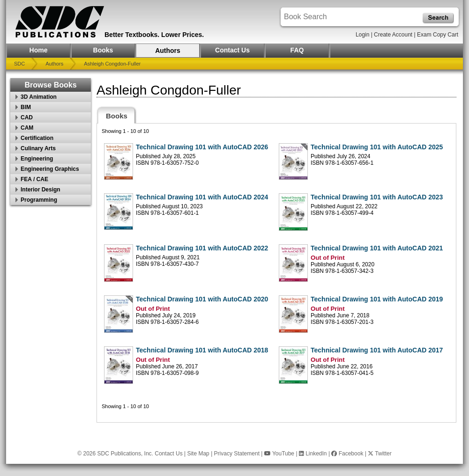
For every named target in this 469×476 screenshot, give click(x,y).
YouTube (279, 454)
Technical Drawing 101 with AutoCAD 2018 (202, 350)
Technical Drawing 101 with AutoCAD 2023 (377, 197)
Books (103, 50)
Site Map (198, 454)
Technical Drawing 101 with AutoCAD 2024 (202, 197)
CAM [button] (27, 128)
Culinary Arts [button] (38, 148)
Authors (168, 51)
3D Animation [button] (39, 97)
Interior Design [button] (41, 190)
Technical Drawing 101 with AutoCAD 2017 (377, 350)
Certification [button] (37, 138)
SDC (19, 64)
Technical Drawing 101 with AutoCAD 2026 (202, 147)
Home (39, 50)
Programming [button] (39, 200)
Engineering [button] (37, 159)
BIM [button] (26, 107)
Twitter (380, 454)
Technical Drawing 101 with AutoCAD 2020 (202, 299)
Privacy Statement (237, 454)
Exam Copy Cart (438, 35)
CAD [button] (27, 117)
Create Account (393, 35)
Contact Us (232, 50)
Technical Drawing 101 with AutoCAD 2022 (202, 248)
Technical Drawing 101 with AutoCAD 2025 (377, 147)
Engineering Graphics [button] (50, 169)
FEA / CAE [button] (34, 179)
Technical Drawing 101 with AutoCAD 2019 (377, 299)
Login (362, 35)
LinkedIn (313, 454)
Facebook (347, 454)
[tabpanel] (276, 273)
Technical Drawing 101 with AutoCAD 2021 (377, 248)
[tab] (117, 115)
